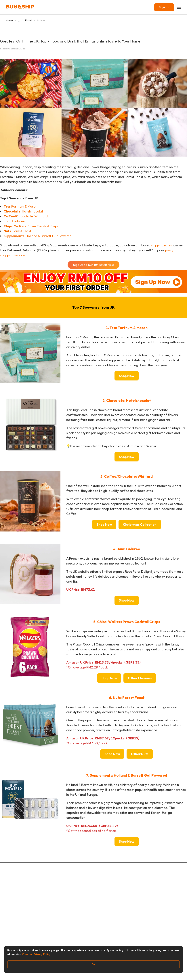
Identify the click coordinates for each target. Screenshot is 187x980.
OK (93, 964)
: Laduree (14, 221)
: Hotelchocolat (23, 211)
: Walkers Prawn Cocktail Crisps (31, 226)
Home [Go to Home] (9, 20)
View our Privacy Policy (36, 954)
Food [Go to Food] (28, 20)
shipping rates (162, 245)
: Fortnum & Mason (21, 206)
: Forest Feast (17, 231)
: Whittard (26, 216)
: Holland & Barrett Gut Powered (38, 236)
